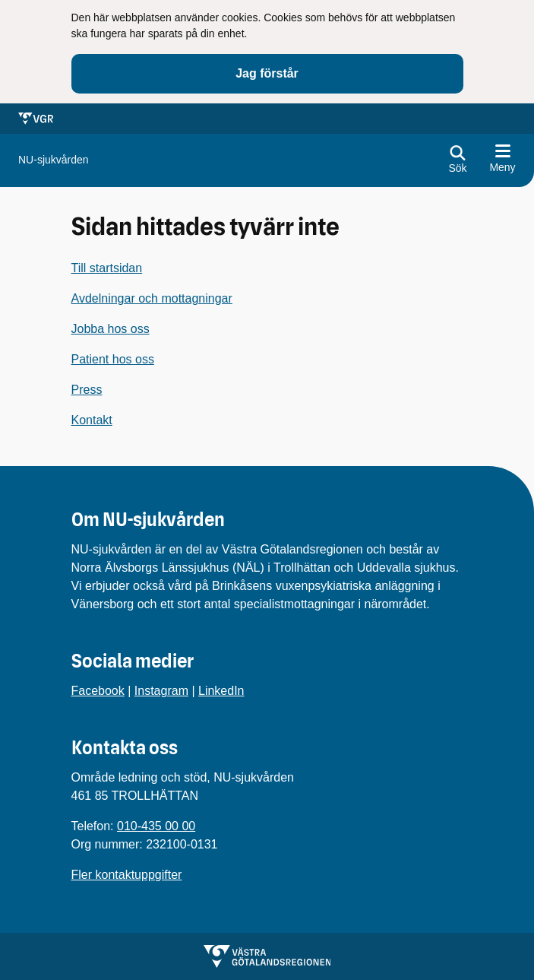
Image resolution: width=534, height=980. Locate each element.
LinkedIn (221, 691)
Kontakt (92, 420)
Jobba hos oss (111, 329)
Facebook (98, 691)
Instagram (161, 691)
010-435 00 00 (156, 826)
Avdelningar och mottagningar (152, 298)
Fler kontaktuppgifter (127, 875)
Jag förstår (267, 73)
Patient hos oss (113, 359)
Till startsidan (107, 268)
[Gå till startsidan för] (54, 160)
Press (87, 390)
